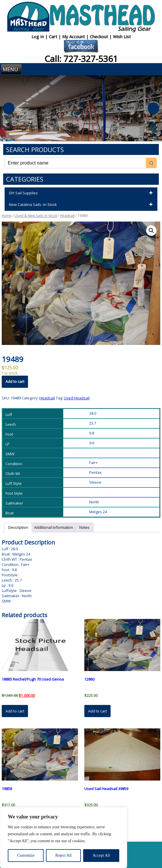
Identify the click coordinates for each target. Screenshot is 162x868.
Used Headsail (77, 398)
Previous (9, 108)
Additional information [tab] (54, 527)
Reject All (64, 855)
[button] (151, 231)
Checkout (99, 36)
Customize (26, 855)
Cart (54, 36)
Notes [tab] (84, 527)
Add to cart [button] (15, 711)
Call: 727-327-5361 (81, 59)
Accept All (101, 855)
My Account (74, 36)
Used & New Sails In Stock (36, 216)
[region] (64, 838)
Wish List (122, 36)
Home (7, 216)
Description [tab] (18, 527)
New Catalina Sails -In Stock (82, 205)
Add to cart (15, 381)
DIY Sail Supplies (82, 193)
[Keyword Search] (75, 163)
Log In (38, 36)
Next (153, 108)
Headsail (67, 216)
